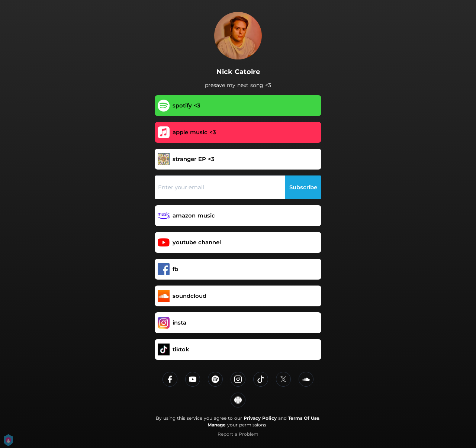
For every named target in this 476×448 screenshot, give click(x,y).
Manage (217, 425)
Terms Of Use (304, 418)
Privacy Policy (260, 418)
